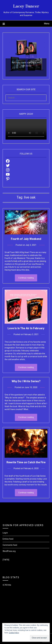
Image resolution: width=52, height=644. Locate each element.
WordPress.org (9, 551)
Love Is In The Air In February (26, 328)
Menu (47, 24)
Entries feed (8, 539)
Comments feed (10, 545)
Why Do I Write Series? (26, 381)
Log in (5, 533)
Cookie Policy (14, 633)
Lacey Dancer (26, 6)
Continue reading (26, 278)
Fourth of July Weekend (26, 239)
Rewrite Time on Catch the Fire (26, 462)
